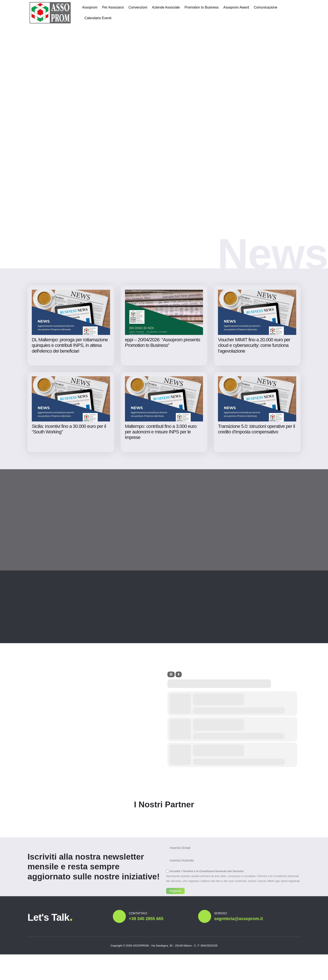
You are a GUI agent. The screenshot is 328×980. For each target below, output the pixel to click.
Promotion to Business (202, 7)
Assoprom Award (236, 7)
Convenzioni (138, 7)
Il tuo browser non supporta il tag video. (164, 98)
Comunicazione (266, 7)
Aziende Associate (166, 7)
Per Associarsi (113, 7)
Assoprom (90, 7)
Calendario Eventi (98, 18)
